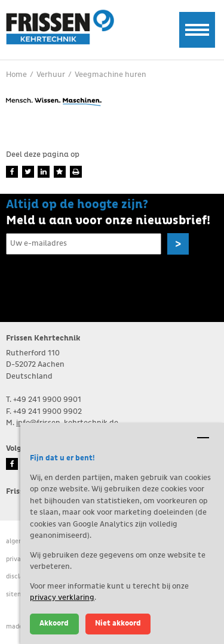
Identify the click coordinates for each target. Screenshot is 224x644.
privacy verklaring (62, 598)
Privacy (17, 559)
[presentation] (97, 283)
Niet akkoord (118, 623)
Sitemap (18, 594)
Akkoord (54, 623)
